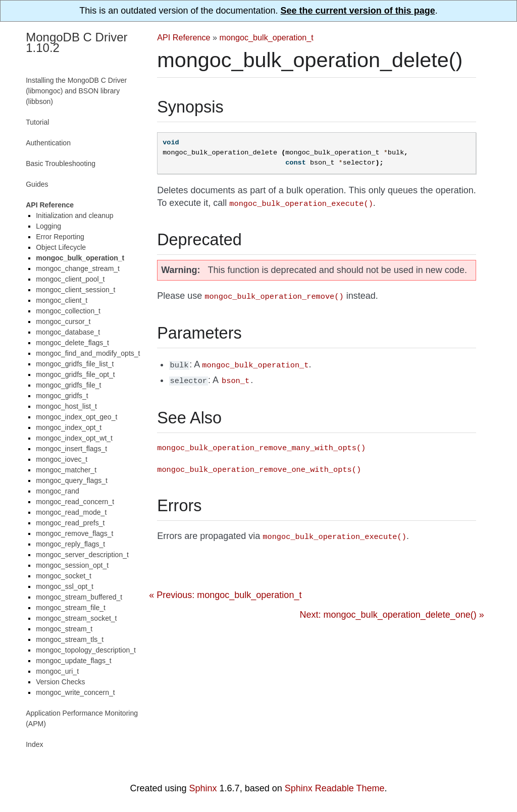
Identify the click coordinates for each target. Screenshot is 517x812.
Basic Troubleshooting (61, 164)
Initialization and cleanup (74, 215)
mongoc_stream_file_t (71, 608)
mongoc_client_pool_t (70, 279)
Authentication (48, 143)
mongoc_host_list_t (66, 406)
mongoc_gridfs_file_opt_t (75, 374)
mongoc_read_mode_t (71, 512)
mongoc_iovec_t (62, 459)
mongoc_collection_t (68, 311)
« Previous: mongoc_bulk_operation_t (225, 590)
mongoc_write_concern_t (75, 692)
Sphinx (203, 788)
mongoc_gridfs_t (62, 396)
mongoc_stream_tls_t (70, 639)
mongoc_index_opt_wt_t (74, 438)
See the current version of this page (358, 11)
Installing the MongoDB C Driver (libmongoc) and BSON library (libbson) (76, 91)
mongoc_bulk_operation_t (267, 37)
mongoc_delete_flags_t (72, 343)
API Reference (184, 37)
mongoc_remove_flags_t (74, 533)
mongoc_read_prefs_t (70, 523)
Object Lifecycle (61, 247)
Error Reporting (60, 237)
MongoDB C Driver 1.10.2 (76, 42)
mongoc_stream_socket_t (76, 618)
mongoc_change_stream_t (78, 268)
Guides (37, 184)
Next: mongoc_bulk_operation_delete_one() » (392, 610)
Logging (48, 226)
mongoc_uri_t (57, 671)
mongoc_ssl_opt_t (65, 586)
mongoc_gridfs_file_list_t (75, 364)
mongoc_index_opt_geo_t (76, 417)
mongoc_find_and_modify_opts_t (88, 353)
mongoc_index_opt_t (69, 427)
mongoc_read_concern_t (75, 502)
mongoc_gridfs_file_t (68, 385)
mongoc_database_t (68, 332)
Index (34, 744)
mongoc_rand (58, 491)
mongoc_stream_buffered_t (79, 597)
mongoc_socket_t (64, 576)
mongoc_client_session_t (75, 290)
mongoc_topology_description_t (86, 650)
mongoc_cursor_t (63, 321)
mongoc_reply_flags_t (70, 544)
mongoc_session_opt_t (72, 565)
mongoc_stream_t (64, 629)
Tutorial (37, 122)
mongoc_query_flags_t (72, 480)
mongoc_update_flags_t (73, 661)
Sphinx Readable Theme (335, 788)
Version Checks (60, 682)
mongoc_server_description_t (82, 555)
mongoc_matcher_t (66, 470)
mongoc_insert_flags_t (71, 449)
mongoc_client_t (62, 300)
